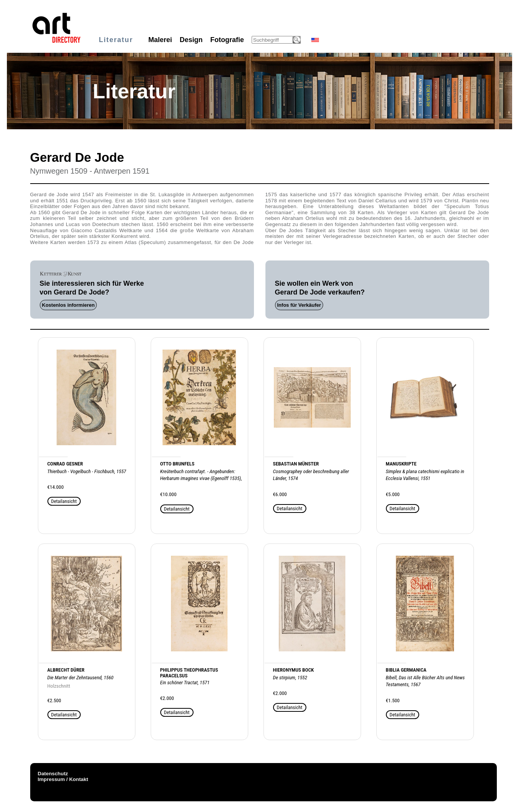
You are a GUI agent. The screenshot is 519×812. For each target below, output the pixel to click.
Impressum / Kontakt (63, 779)
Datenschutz (53, 774)
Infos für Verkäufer (299, 305)
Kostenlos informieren (68, 305)
